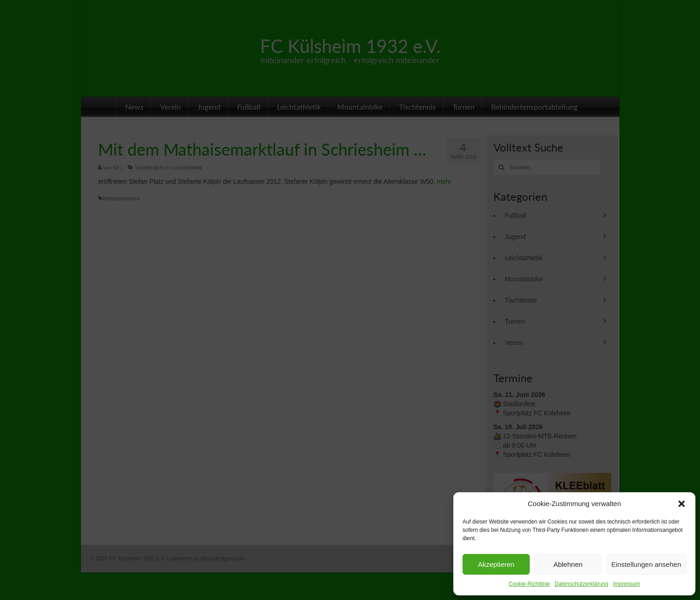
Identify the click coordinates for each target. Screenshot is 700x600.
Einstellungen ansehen (646, 564)
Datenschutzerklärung (581, 584)
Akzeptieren (496, 564)
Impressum (627, 584)
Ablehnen (568, 564)
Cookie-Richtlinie (529, 584)
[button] (682, 504)
